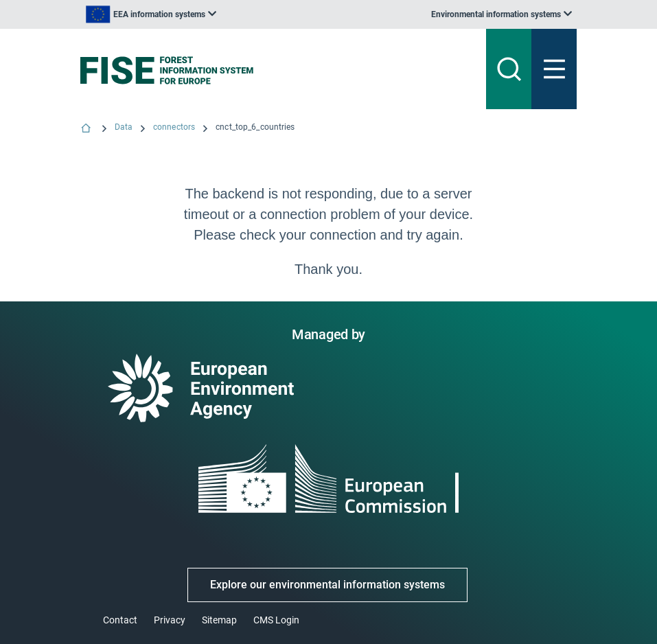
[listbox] (151, 14)
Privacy (170, 620)
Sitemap (219, 620)
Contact (120, 620)
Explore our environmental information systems (327, 585)
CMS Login (276, 620)
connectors (174, 127)
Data (124, 127)
